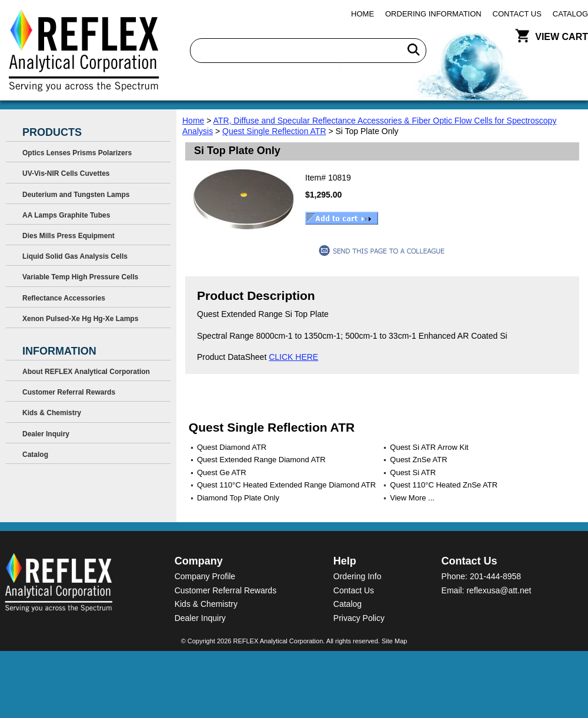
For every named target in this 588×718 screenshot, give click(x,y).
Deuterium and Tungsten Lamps (76, 195)
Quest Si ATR (413, 472)
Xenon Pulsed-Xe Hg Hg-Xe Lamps (80, 319)
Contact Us (517, 14)
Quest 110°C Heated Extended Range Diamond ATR (286, 485)
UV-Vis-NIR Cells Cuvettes (66, 173)
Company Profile (205, 576)
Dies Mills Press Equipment (69, 236)
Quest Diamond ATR (232, 447)
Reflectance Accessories (64, 298)
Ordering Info (358, 576)
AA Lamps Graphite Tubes (66, 215)
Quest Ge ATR (222, 472)
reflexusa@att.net (499, 590)
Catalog (570, 14)
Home (363, 14)
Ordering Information (433, 14)
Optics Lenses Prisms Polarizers (77, 153)
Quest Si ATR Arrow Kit (429, 447)
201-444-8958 (495, 576)
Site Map (394, 641)
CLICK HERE (293, 357)
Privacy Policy (359, 618)
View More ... (412, 498)
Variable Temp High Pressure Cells (80, 277)
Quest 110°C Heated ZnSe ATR (444, 485)
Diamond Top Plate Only (238, 498)
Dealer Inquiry (46, 434)
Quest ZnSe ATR (418, 460)
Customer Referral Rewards (69, 392)
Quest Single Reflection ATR (274, 131)
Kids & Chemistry (52, 413)
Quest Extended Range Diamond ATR (261, 460)
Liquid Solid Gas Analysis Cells (75, 256)
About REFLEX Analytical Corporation (86, 372)
